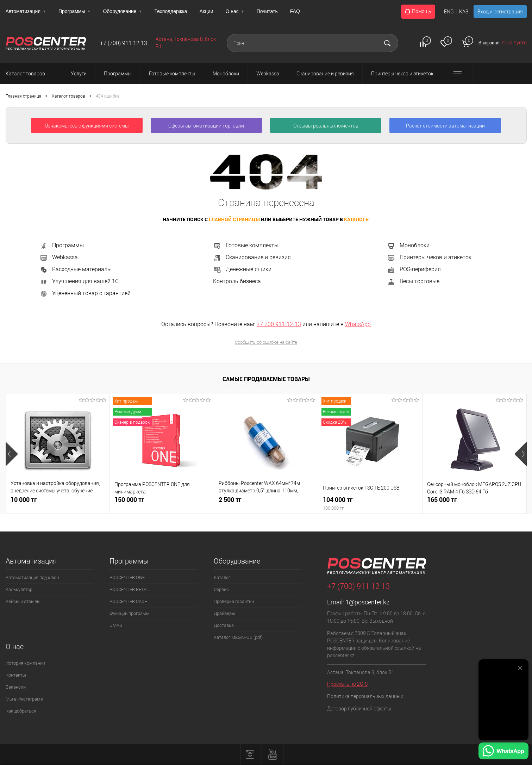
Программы (75, 11)
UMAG (116, 625)
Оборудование (122, 11)
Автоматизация (26, 11)
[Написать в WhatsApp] (503, 752)
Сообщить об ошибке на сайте (266, 342)
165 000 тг (442, 500)
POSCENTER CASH (129, 601)
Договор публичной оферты (359, 709)
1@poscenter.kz (367, 602)
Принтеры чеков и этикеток (429, 257)
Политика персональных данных (365, 696)
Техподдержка (171, 11)
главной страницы (234, 219)
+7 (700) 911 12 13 (124, 43)
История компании (25, 663)
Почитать (267, 11)
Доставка (224, 625)
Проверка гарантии (234, 601)
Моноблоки (408, 245)
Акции (206, 11)
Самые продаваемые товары (266, 379)
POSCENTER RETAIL (130, 589)
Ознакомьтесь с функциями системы (87, 126)
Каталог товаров (32, 74)
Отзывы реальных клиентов (326, 126)
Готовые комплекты (246, 245)
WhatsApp (358, 324)
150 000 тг (129, 500)
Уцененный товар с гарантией (85, 293)
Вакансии (16, 687)
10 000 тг (24, 500)
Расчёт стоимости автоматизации (445, 126)
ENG (449, 12)
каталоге (356, 219)
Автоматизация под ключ (32, 577)
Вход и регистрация (500, 12)
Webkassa (59, 257)
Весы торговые (413, 281)
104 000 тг (370, 503)
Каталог (222, 577)
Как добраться (21, 711)
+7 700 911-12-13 (279, 324)
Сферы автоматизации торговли (206, 126)
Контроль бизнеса (237, 281)
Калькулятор (19, 589)
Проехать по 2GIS (347, 684)
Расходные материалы (76, 269)
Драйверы (224, 613)
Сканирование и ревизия (252, 257)
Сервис (221, 589)
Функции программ (130, 613)
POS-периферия (414, 269)
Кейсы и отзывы (23, 601)
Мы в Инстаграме (24, 699)
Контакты (16, 675)
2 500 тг (230, 500)
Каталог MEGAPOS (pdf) (238, 637)
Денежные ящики (242, 269)
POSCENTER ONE (127, 577)
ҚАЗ (464, 12)
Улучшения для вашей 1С (79, 281)
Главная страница (23, 96)
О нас (235, 11)
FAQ (295, 11)
